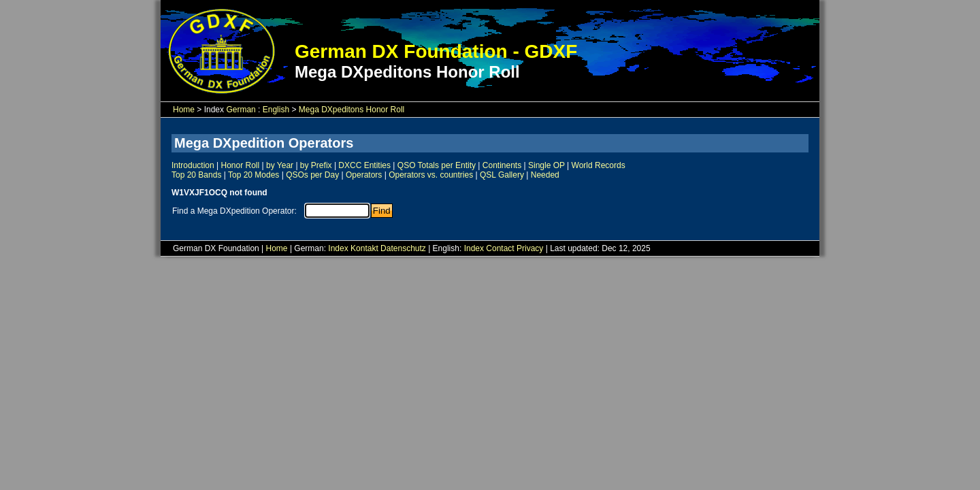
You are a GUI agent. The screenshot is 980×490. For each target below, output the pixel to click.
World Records (599, 165)
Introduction (193, 165)
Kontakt (364, 248)
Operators (364, 175)
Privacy (530, 248)
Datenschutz (403, 248)
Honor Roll (241, 165)
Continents (502, 165)
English (276, 110)
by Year (280, 165)
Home (184, 110)
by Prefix (316, 165)
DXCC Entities (364, 165)
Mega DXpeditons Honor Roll (352, 110)
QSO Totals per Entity (437, 165)
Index (338, 248)
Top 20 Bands (196, 175)
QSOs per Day (312, 175)
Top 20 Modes (254, 175)
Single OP (546, 165)
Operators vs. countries (431, 175)
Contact (500, 248)
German (241, 110)
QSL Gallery (502, 175)
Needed (545, 175)
